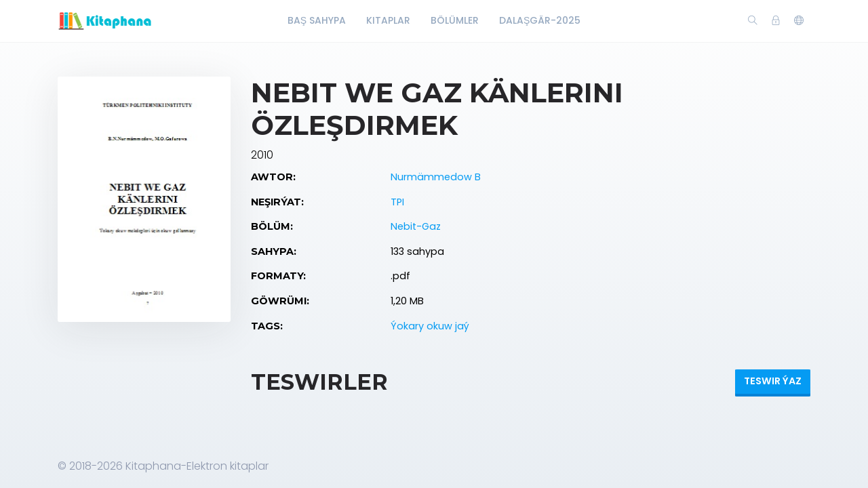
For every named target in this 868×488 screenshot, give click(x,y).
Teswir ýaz (773, 381)
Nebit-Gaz (416, 226)
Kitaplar (388, 20)
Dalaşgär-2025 (540, 20)
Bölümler (455, 20)
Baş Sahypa (317, 20)
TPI (397, 202)
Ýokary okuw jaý (430, 326)
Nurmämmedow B (436, 177)
